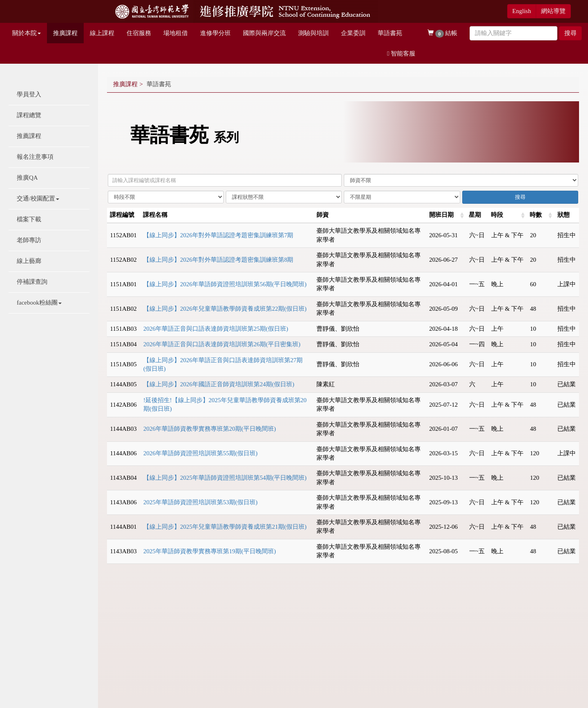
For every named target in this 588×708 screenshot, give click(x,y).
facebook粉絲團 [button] (39, 303)
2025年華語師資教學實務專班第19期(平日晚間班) (210, 551)
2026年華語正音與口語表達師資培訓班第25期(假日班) (216, 329)
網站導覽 (553, 11)
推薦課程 (29, 136)
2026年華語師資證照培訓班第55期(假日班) (200, 453)
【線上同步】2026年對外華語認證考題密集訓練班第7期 (218, 235)
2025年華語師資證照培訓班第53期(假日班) (200, 502)
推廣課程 (65, 33)
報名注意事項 (35, 157)
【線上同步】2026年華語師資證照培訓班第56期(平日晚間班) (225, 284)
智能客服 (401, 53)
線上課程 (102, 33)
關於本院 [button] (27, 33)
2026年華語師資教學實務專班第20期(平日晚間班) (210, 429)
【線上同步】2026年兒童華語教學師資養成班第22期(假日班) (225, 309)
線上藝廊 (29, 261)
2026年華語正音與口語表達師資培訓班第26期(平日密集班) (222, 344)
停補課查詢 (32, 282)
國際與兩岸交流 (264, 33)
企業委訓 (353, 33)
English (522, 11)
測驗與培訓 (313, 33)
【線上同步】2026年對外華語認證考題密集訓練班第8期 (218, 260)
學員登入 (29, 94)
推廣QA (27, 178)
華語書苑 (390, 33)
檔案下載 (29, 219)
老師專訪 (29, 240)
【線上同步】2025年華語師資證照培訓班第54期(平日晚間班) (225, 478)
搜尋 (570, 33)
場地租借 (176, 33)
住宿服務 (139, 33)
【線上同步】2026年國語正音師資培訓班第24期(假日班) (219, 384)
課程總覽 (29, 115)
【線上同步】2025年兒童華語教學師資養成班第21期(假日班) (225, 527)
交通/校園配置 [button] (38, 198)
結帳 (442, 34)
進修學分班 (215, 33)
